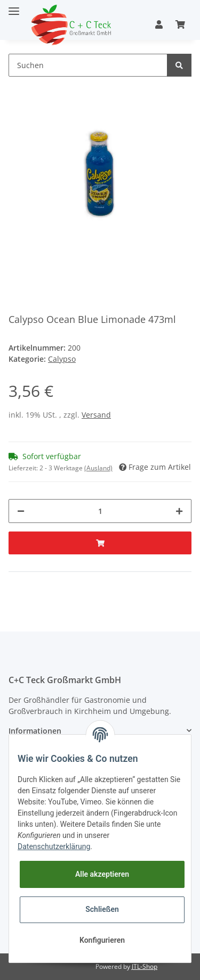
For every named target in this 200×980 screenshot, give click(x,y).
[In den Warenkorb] (100, 543)
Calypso (62, 359)
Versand (96, 415)
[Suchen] (88, 65)
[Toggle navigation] (14, 7)
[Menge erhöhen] (179, 511)
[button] (159, 24)
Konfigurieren (102, 940)
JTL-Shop (145, 966)
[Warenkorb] (180, 24)
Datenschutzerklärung (54, 846)
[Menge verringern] (21, 511)
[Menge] (100, 511)
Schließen (102, 909)
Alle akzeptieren (102, 874)
